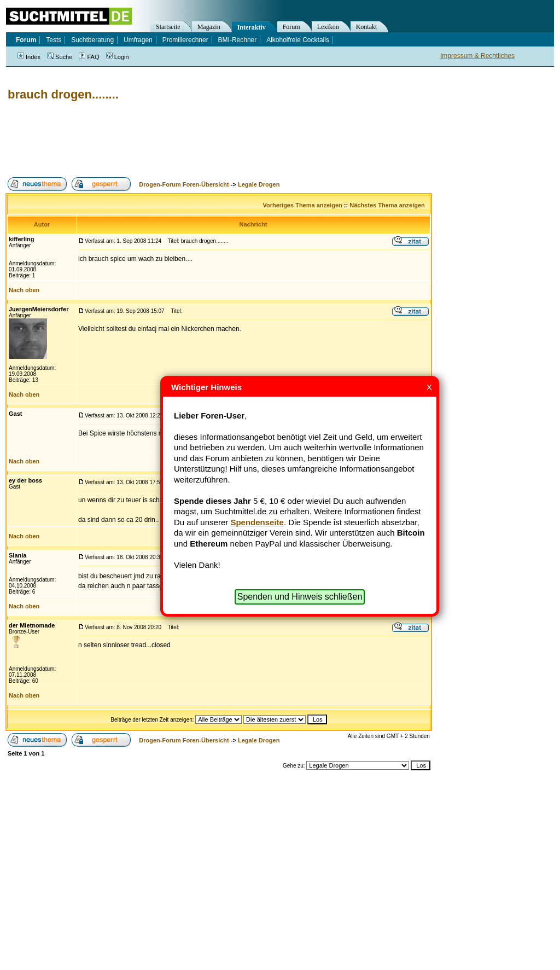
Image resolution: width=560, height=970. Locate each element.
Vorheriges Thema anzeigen (302, 205)
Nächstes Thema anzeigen (387, 205)
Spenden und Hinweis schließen (300, 597)
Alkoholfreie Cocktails (298, 40)
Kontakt (367, 27)
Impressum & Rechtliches (477, 56)
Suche (60, 57)
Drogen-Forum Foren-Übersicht (184, 184)
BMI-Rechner (238, 40)
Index (29, 57)
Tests (54, 40)
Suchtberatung (92, 40)
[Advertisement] (205, 140)
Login (118, 57)
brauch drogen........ (63, 94)
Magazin (209, 27)
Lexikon (328, 27)
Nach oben (24, 290)
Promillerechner (185, 40)
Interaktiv (252, 27)
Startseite (168, 27)
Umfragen (138, 40)
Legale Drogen (259, 184)
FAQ (89, 57)
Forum (291, 27)
